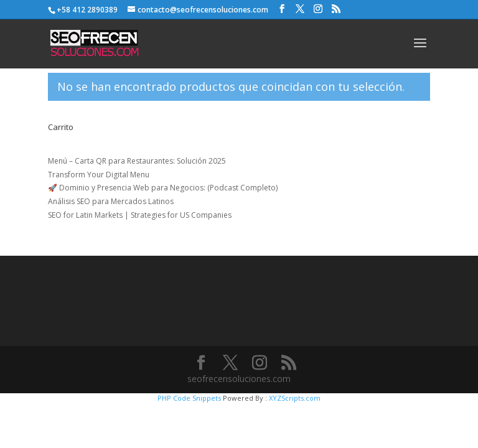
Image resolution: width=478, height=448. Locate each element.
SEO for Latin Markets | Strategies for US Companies (140, 215)
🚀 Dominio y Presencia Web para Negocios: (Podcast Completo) (163, 188)
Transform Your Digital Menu (99, 175)
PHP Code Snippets (189, 398)
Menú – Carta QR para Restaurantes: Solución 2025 (137, 161)
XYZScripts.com (295, 398)
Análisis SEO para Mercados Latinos (111, 201)
